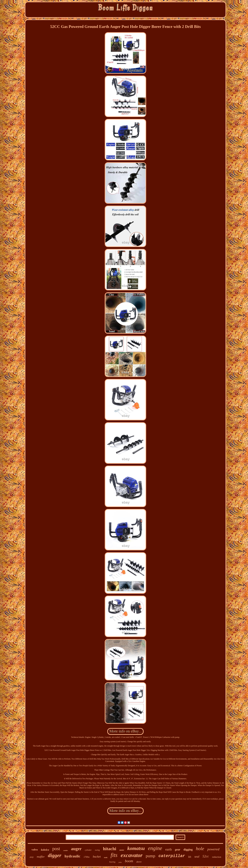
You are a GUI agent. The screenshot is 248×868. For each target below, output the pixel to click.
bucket (97, 857)
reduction (217, 857)
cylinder (88, 850)
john (120, 862)
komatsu (136, 848)
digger (55, 855)
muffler (41, 857)
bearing (112, 862)
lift (190, 857)
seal (197, 857)
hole (200, 848)
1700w (86, 857)
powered (213, 849)
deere (139, 862)
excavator (132, 855)
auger (76, 849)
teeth (106, 857)
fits (114, 855)
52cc (206, 856)
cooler (66, 850)
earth (168, 849)
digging (188, 850)
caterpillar (172, 856)
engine (155, 848)
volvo (35, 850)
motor (122, 850)
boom (129, 861)
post (56, 849)
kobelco (45, 850)
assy (32, 857)
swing (97, 850)
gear (178, 850)
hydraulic (73, 856)
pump (150, 856)
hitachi (110, 849)
